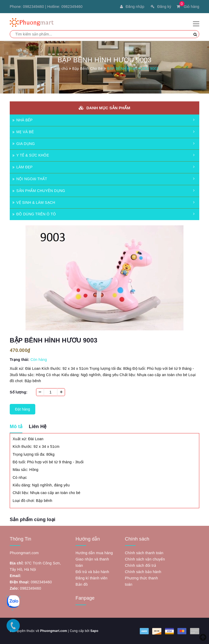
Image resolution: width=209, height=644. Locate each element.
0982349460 (33, 7)
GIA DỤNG (24, 144)
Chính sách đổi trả (141, 565)
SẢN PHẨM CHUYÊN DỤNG (39, 191)
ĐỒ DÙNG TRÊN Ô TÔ (34, 214)
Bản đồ (82, 584)
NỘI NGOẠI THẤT (30, 179)
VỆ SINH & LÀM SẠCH (34, 202)
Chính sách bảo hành (143, 572)
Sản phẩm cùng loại (33, 520)
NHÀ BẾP (23, 120)
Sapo (94, 631)
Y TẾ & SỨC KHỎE (31, 155)
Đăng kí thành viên (91, 578)
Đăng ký (161, 7)
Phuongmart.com (53, 631)
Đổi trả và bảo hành (92, 572)
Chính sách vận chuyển (145, 559)
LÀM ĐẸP (23, 167)
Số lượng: (19, 392)
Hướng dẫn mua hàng (94, 553)
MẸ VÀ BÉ (23, 132)
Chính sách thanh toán (144, 553)
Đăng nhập (132, 7)
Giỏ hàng (188, 7)
